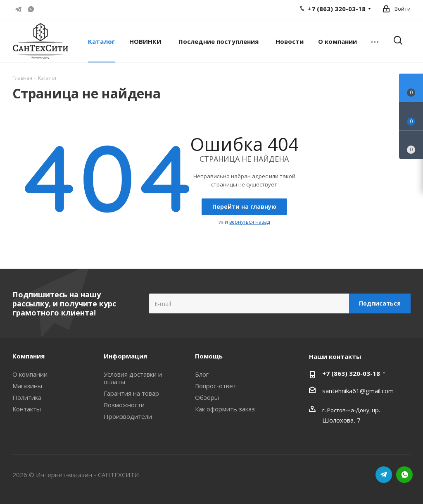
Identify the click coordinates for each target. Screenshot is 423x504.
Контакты (27, 409)
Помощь (209, 356)
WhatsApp (31, 9)
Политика (27, 397)
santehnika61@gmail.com (358, 391)
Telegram (19, 9)
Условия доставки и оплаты (133, 378)
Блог (202, 374)
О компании (30, 374)
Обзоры (207, 397)
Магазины (27, 386)
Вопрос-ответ (216, 386)
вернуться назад (250, 222)
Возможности (124, 405)
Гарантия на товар (131, 393)
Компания (29, 356)
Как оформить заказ (225, 409)
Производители (128, 416)
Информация (125, 356)
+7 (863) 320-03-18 (351, 373)
